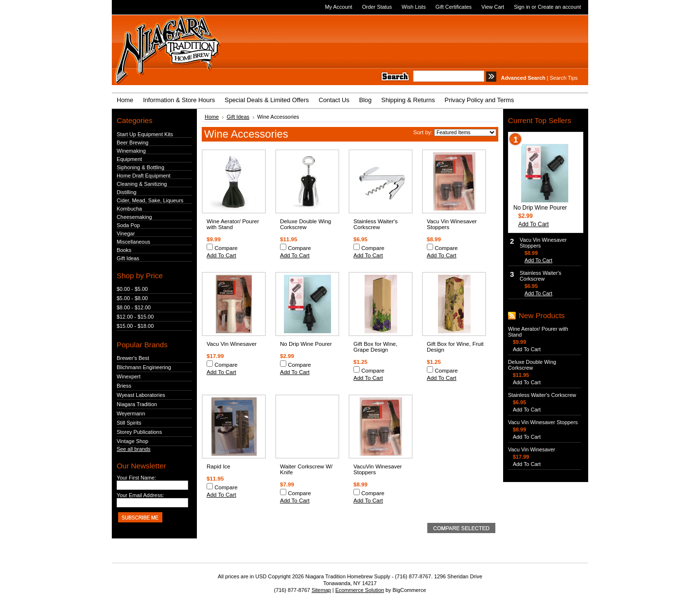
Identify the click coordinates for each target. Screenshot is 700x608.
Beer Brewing (132, 143)
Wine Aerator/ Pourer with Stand (233, 224)
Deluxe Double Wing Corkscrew (306, 224)
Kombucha (129, 209)
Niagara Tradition (137, 404)
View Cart (493, 7)
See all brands (134, 449)
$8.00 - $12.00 (134, 307)
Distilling (127, 192)
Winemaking (131, 151)
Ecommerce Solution (360, 590)
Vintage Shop (132, 441)
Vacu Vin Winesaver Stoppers (543, 422)
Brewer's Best (133, 358)
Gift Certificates (454, 7)
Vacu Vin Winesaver (232, 344)
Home (212, 117)
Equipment (129, 159)
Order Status (377, 7)
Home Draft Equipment (144, 176)
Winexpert (129, 376)
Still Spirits (129, 423)
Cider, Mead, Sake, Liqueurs (150, 200)
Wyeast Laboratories (141, 395)
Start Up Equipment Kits (145, 134)
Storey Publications (139, 432)
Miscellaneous (133, 242)
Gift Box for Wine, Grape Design (375, 347)
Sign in (522, 7)
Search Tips (564, 78)
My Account (338, 7)
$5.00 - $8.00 (132, 298)
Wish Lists (414, 7)
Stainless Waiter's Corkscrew (376, 224)
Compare (226, 248)
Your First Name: (136, 478)
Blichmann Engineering (144, 367)
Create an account (559, 7)
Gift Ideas (128, 258)
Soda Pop (128, 225)
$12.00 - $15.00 (135, 317)
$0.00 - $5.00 (132, 289)
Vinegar (126, 233)
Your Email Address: (140, 495)
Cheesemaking (134, 217)
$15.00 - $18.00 (135, 326)
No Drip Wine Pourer (306, 344)
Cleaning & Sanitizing (142, 184)
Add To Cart (221, 255)
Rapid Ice (219, 466)
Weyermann (131, 413)
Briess (124, 386)
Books (124, 250)
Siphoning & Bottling (140, 167)
